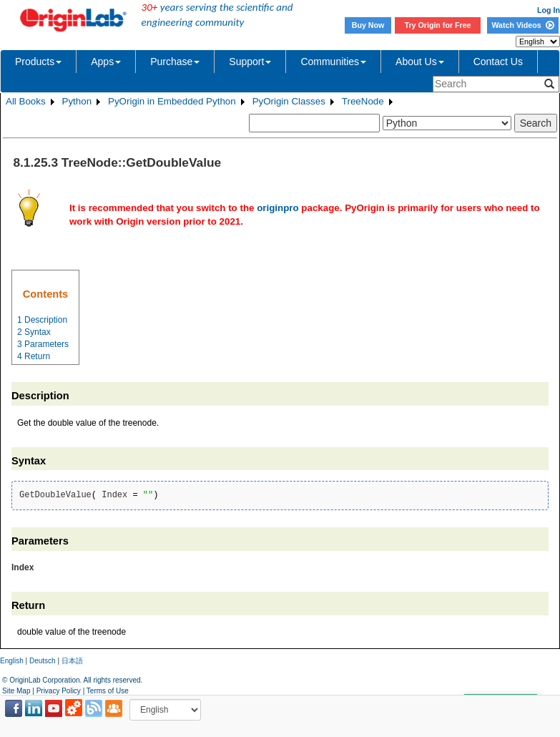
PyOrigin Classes (289, 101)
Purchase (175, 62)
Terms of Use (108, 691)
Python (77, 101)
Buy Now (368, 25)
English (12, 661)
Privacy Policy (59, 691)
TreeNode (363, 101)
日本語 (72, 661)
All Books (26, 101)
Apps (106, 62)
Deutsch (43, 661)
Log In (549, 10)
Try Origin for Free (438, 25)
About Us (420, 62)
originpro (278, 208)
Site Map (16, 691)
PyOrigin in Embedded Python (172, 101)
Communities (333, 62)
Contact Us (498, 62)
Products (38, 62)
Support (250, 62)
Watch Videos (522, 25)
